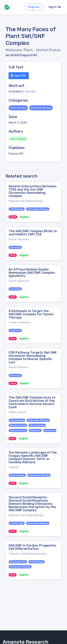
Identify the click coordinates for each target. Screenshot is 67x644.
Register (34, 7)
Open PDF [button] (19, 76)
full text (30, 91)
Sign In (54, 7)
